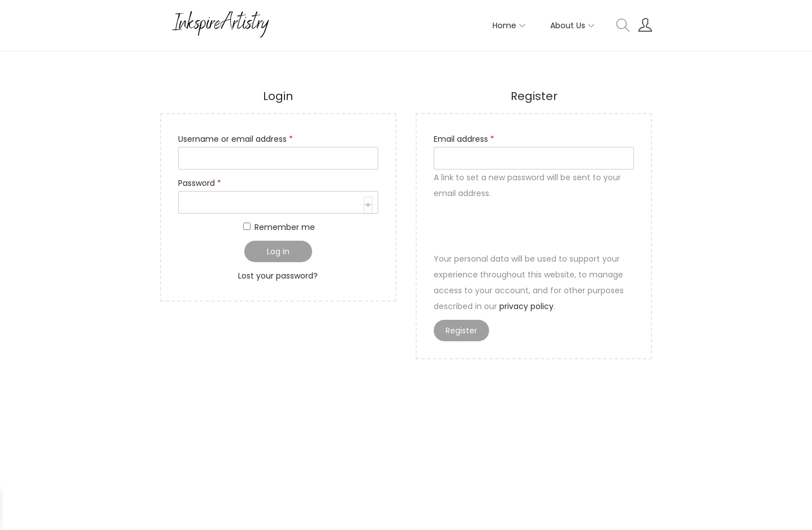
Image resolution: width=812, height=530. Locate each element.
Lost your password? (278, 276)
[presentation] (264, 241)
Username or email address (238, 138)
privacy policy (526, 306)
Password (202, 182)
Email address (466, 138)
